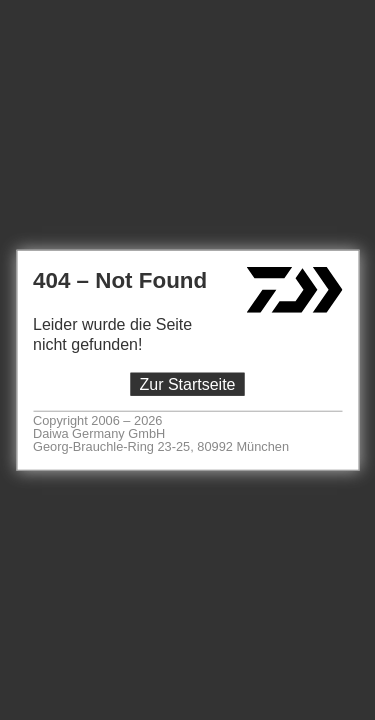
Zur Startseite (187, 384)
